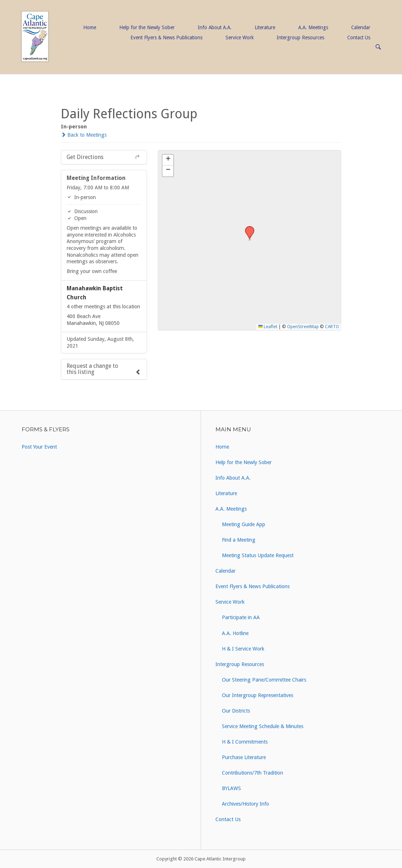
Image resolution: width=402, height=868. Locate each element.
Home (90, 27)
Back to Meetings (84, 135)
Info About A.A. (215, 27)
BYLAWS (231, 788)
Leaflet (268, 327)
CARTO (332, 327)
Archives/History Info (245, 804)
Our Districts (236, 711)
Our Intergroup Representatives (258, 695)
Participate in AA (241, 617)
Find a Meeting (239, 540)
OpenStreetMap (303, 327)
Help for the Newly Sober (147, 27)
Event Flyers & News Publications (166, 38)
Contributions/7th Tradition (253, 773)
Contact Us (359, 38)
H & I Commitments (245, 742)
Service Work (240, 38)
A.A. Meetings (313, 27)
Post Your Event (39, 447)
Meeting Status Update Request (258, 555)
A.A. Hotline (235, 633)
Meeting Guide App (244, 524)
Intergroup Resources (300, 38)
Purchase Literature (244, 757)
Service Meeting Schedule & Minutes (263, 726)
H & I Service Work (243, 649)
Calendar (361, 27)
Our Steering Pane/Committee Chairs (264, 680)
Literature (265, 27)
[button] (247, 228)
